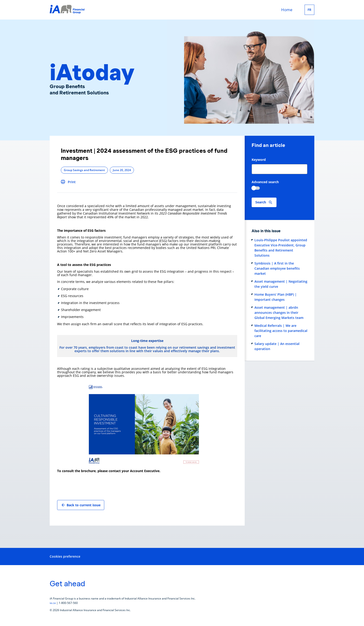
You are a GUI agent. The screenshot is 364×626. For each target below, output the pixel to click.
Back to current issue (81, 505)
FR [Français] (309, 10)
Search (261, 202)
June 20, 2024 (122, 170)
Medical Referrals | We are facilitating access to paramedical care (281, 331)
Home (287, 10)
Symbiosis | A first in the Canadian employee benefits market (277, 268)
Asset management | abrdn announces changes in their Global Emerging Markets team (279, 313)
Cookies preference (65, 556)
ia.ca (53, 603)
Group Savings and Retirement (84, 170)
